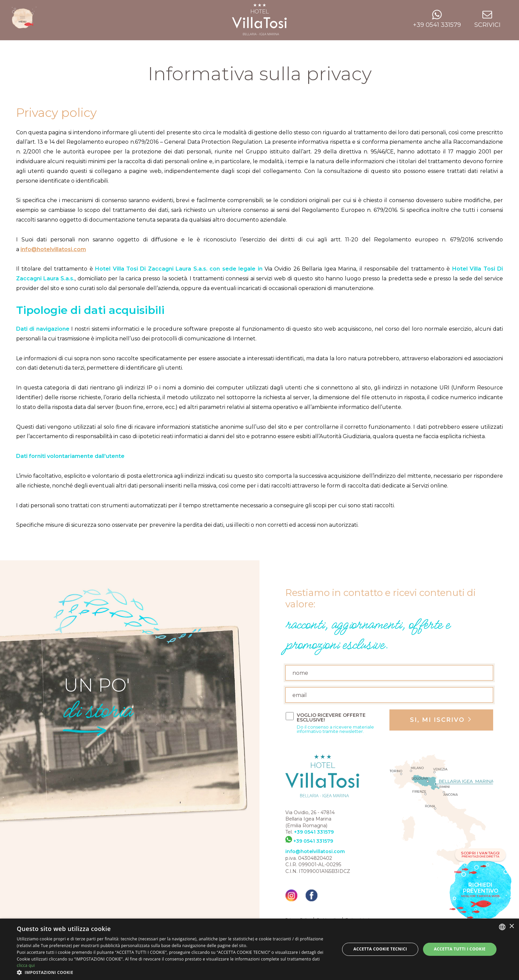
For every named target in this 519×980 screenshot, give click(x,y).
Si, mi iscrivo (438, 720)
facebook (312, 895)
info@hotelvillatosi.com (53, 249)
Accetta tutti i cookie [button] (460, 949)
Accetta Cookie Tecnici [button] (380, 949)
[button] (173, 972)
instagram (291, 895)
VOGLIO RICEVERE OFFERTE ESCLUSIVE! (341, 723)
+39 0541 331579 (314, 832)
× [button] (511, 926)
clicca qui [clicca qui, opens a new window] (26, 965)
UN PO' (97, 705)
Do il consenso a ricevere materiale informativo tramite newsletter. (335, 729)
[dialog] (259, 949)
